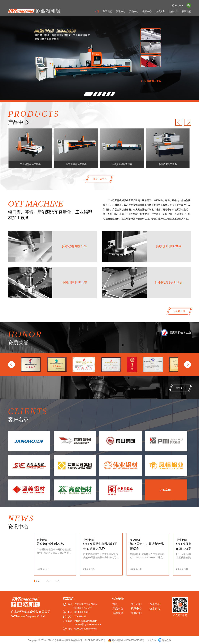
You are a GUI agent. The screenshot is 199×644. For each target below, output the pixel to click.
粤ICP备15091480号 (95, 640)
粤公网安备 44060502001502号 (126, 640)
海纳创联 (167, 640)
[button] (89, 94)
